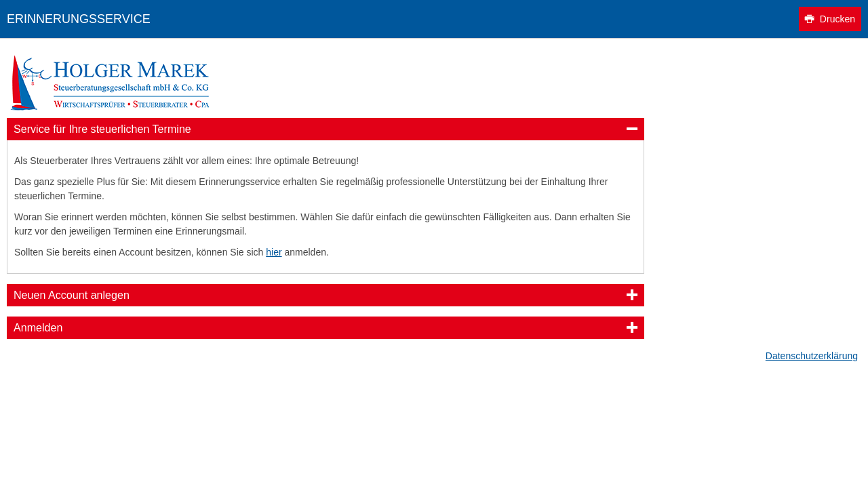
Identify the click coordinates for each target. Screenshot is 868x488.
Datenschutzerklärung (812, 356)
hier (274, 252)
